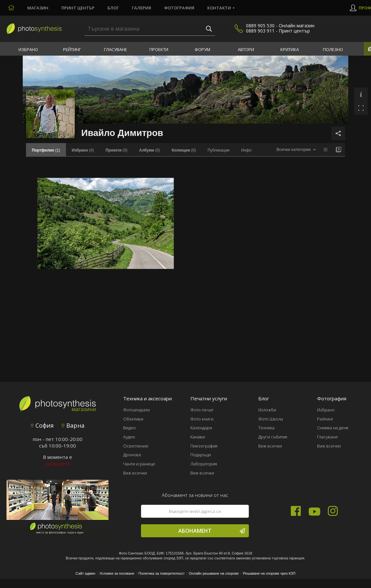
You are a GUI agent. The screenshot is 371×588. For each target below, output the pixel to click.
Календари (201, 428)
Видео (129, 428)
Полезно (333, 49)
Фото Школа (271, 419)
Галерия (141, 8)
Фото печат (202, 410)
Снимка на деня (333, 428)
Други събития (273, 437)
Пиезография (204, 446)
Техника (266, 428)
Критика (290, 49)
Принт (78, 8)
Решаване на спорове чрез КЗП (269, 573)
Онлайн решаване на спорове (214, 573)
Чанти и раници (139, 464)
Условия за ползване (117, 573)
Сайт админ (86, 573)
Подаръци (201, 455)
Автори (246, 49)
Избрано (28, 49)
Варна (73, 425)
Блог (113, 8)
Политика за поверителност (161, 573)
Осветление (136, 446)
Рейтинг (72, 49)
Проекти (159, 49)
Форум (202, 49)
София (42, 425)
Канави (198, 437)
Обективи (133, 419)
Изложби (267, 410)
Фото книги (202, 419)
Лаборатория (204, 464)
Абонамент (212, 531)
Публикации (218, 150)
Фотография (179, 8)
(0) (83, 150)
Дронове (132, 455)
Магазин (38, 8)
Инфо (246, 150)
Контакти (219, 8)
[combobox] (296, 150)
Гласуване (115, 49)
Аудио (129, 437)
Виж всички (135, 473)
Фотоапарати (136, 410)
